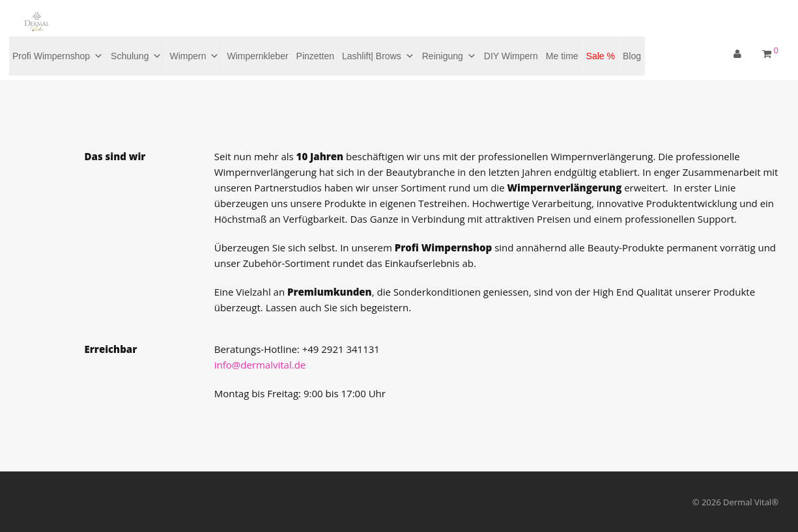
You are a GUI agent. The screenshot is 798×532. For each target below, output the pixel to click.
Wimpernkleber (257, 56)
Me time (562, 56)
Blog (632, 56)
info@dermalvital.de (260, 365)
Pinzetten (315, 56)
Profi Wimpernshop (58, 56)
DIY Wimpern (511, 56)
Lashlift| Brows (378, 56)
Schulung (136, 56)
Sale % (601, 56)
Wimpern (194, 56)
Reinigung (449, 56)
